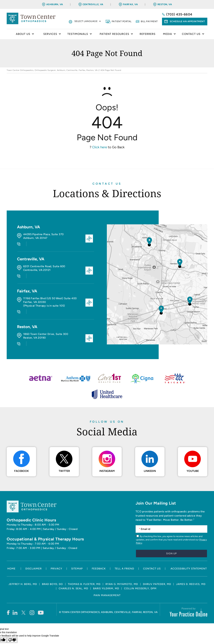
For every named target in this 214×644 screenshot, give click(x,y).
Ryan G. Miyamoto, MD (122, 568)
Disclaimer (34, 553)
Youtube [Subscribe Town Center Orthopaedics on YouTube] (193, 455)
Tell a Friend (124, 553)
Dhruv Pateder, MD (157, 568)
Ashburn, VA (55, 4)
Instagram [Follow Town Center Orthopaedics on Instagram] (107, 455)
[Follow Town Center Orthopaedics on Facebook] (8, 597)
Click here (100, 147)
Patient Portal (122, 21)
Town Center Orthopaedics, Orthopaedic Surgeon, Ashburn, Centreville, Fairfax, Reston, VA (52, 70)
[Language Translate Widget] (88, 21)
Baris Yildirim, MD (106, 573)
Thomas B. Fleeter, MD (84, 568)
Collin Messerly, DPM (140, 573)
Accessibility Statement (189, 553)
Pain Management (107, 579)
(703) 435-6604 (179, 14)
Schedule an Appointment (187, 21)
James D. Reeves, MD (191, 568)
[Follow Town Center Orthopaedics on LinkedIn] (15, 597)
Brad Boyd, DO (52, 568)
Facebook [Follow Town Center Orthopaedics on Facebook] (21, 455)
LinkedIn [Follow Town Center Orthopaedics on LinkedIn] (150, 455)
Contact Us (107, 184)
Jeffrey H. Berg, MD (23, 568)
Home (9, 34)
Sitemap (77, 553)
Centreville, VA (93, 4)
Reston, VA (165, 4)
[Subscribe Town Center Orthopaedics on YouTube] (41, 597)
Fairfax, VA (130, 4)
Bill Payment (149, 21)
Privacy (56, 553)
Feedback (99, 553)
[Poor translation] (12, 624)
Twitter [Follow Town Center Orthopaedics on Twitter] (64, 455)
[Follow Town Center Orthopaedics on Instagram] (32, 597)
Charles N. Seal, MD (73, 573)
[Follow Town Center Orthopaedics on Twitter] (24, 597)
